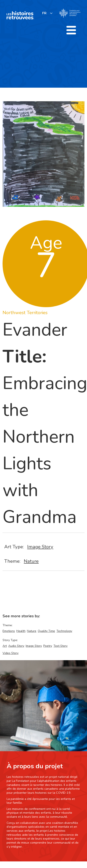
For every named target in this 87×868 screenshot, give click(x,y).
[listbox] (48, 13)
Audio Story (16, 646)
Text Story (60, 646)
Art (5, 646)
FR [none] (44, 13)
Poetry (48, 646)
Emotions (9, 631)
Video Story (11, 653)
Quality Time (46, 631)
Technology (64, 631)
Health (21, 631)
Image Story (40, 547)
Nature (31, 561)
